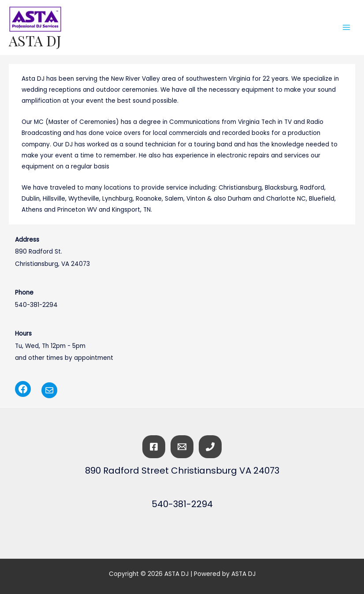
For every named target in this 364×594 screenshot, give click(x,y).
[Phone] (210, 447)
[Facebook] (154, 447)
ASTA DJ (35, 40)
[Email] (182, 447)
